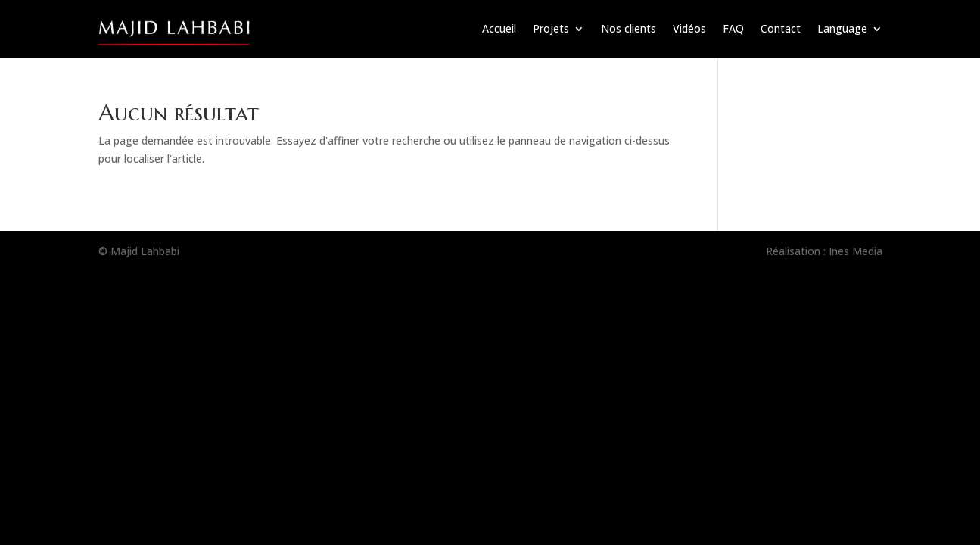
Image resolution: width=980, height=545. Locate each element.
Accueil (499, 28)
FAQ (733, 28)
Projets (551, 28)
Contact (781, 28)
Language (842, 28)
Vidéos (689, 28)
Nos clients (628, 28)
